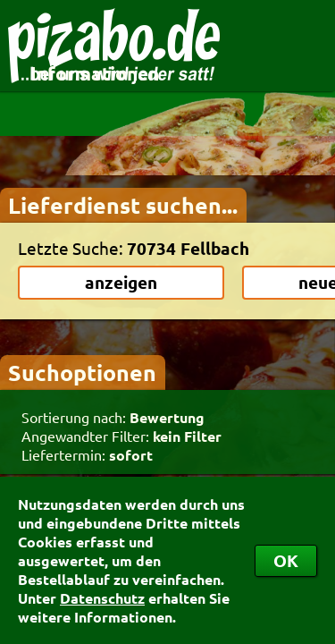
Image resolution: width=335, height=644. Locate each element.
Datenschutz (102, 598)
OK (286, 560)
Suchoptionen (82, 372)
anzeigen (121, 282)
